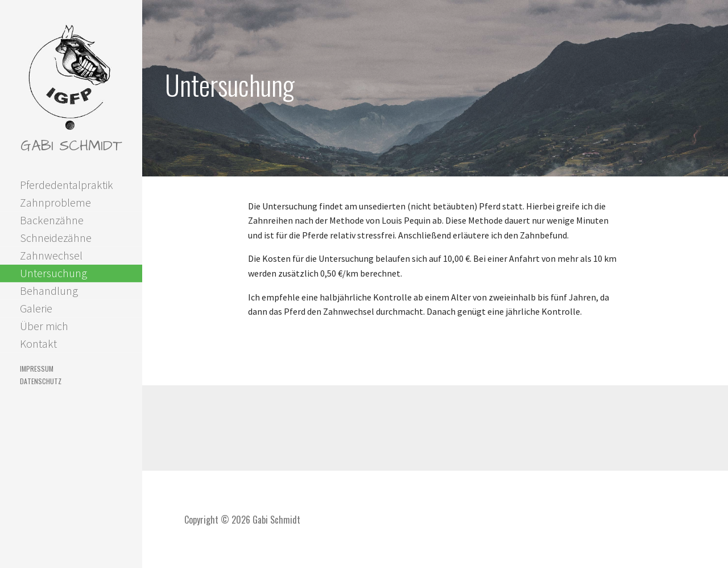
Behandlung (49, 291)
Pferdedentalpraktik (67, 185)
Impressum (37, 369)
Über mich (44, 326)
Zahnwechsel (51, 255)
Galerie (36, 308)
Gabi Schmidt (71, 146)
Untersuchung (53, 273)
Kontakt (38, 343)
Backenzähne (52, 220)
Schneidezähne (56, 238)
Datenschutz (41, 381)
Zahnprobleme (55, 202)
